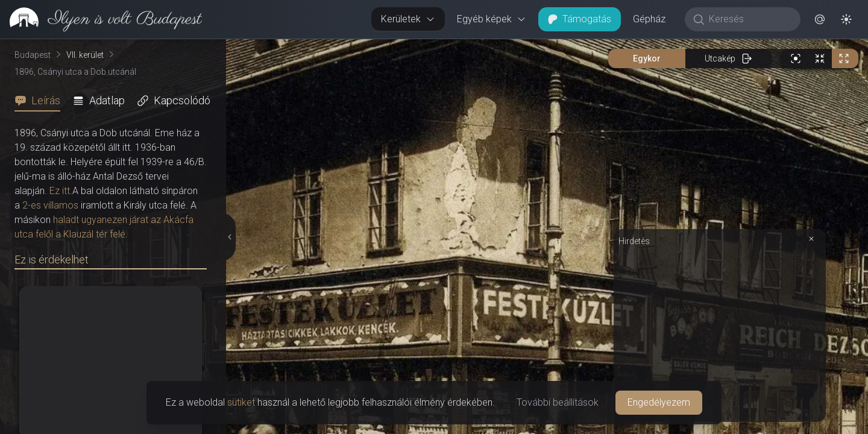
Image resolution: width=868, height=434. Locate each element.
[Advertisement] (720, 333)
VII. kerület (85, 55)
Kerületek (408, 19)
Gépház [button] (649, 19)
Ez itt (60, 191)
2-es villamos (50, 205)
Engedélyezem (659, 402)
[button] (820, 19)
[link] (101, 19)
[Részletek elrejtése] (228, 237)
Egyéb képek (492, 19)
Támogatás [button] (580, 19)
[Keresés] (749, 19)
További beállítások (558, 402)
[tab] (41, 101)
